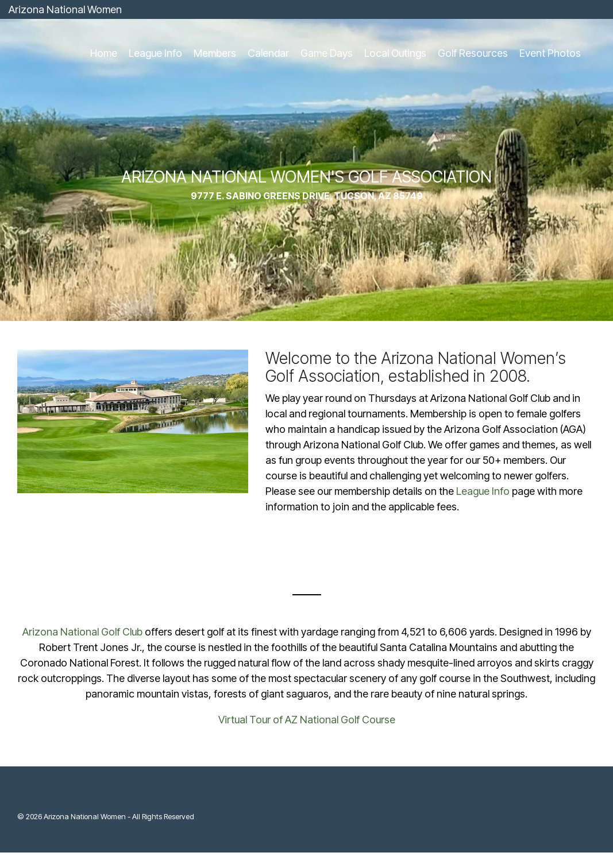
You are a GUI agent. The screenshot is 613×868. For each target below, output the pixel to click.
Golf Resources (473, 53)
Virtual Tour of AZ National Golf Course (307, 720)
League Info (155, 53)
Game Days (327, 53)
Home (104, 53)
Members (215, 53)
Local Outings (395, 53)
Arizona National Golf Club (82, 632)
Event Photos (550, 53)
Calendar (268, 53)
